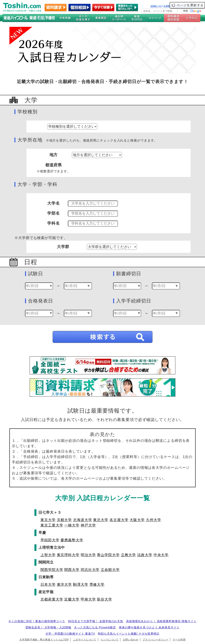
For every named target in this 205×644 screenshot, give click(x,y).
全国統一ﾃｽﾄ (156, 6)
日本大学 (48, 585)
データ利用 (179, 640)
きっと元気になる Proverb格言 (95, 627)
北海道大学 (83, 520)
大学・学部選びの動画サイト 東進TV (70, 634)
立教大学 (129, 555)
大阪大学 (137, 520)
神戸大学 (88, 525)
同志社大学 (90, 570)
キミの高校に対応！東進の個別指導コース (37, 621)
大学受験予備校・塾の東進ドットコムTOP (44, 640)
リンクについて (110, 640)
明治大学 (88, 555)
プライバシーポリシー (155, 640)
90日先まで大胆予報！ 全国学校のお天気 (96, 621)
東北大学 (101, 520)
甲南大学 (88, 599)
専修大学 (97, 585)
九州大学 (154, 520)
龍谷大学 (105, 599)
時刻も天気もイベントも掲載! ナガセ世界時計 (129, 634)
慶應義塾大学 (72, 540)
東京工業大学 (52, 525)
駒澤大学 (81, 585)
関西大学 (72, 570)
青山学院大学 (108, 555)
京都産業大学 (52, 599)
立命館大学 (110, 570)
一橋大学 (72, 525)
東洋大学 (64, 585)
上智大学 (48, 555)
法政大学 (145, 555)
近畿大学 (72, 599)
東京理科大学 (68, 555)
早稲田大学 (50, 540)
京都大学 (64, 520)
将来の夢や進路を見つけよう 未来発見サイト (149, 627)
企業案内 (168, 6)
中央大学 (161, 555)
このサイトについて (85, 640)
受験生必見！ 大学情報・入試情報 (48, 627)
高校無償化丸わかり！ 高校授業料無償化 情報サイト (161, 621)
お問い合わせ (131, 640)
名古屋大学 (119, 520)
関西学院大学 (52, 570)
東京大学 (48, 520)
